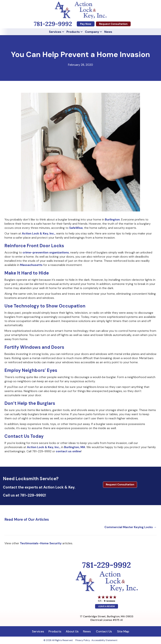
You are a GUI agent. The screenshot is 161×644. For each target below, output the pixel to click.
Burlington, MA (75, 447)
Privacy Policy (83, 640)
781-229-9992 (33, 495)
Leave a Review (107, 606)
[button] (63, 32)
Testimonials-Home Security (41, 543)
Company (92, 32)
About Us (72, 631)
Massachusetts (31, 265)
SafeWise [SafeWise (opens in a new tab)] (76, 228)
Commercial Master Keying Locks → (130, 527)
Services (55, 32)
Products (73, 32)
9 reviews (110, 601)
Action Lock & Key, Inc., (39, 233)
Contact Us (104, 631)
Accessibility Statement (104, 640)
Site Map (123, 631)
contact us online (68, 451)
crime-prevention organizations (46, 252)
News (108, 32)
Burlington (112, 219)
